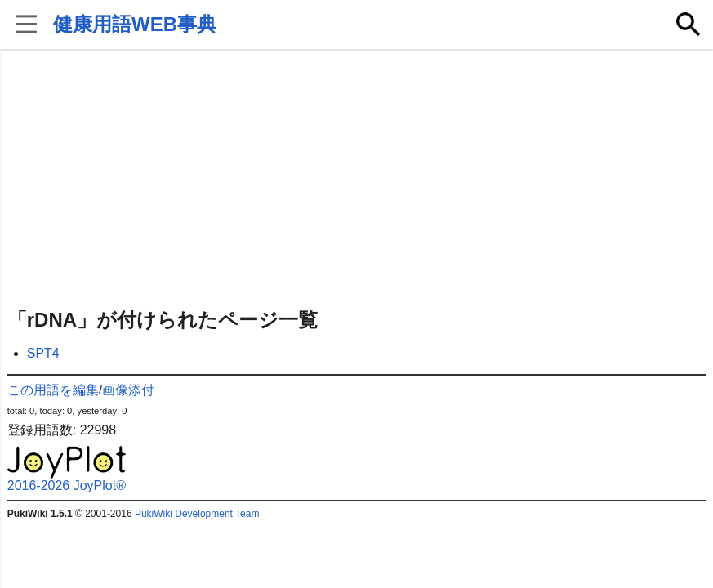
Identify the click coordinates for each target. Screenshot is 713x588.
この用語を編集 (53, 390)
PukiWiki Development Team (197, 514)
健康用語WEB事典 (135, 24)
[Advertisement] (357, 180)
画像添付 (128, 390)
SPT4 (43, 353)
